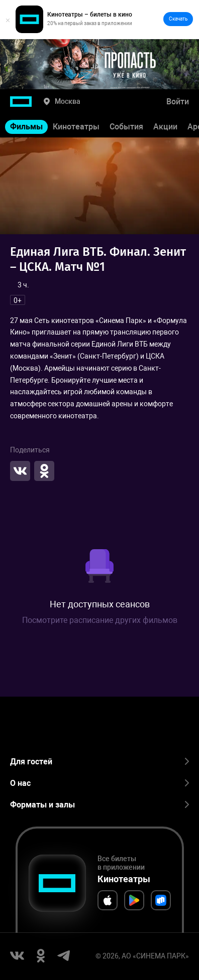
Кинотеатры (76, 127)
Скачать (178, 19)
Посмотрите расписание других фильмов (100, 620)
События (126, 127)
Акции (165, 127)
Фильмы (26, 127)
